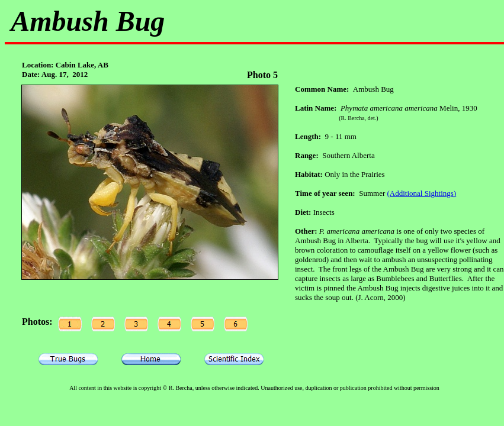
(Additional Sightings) (422, 193)
